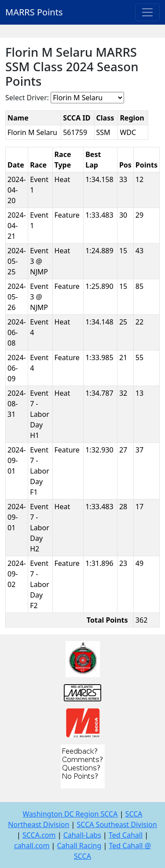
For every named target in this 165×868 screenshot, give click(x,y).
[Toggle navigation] (147, 12)
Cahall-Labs (82, 835)
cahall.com (32, 846)
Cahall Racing (79, 846)
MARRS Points (34, 12)
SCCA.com (39, 835)
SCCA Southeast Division (117, 824)
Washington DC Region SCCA (70, 814)
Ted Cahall (126, 835)
